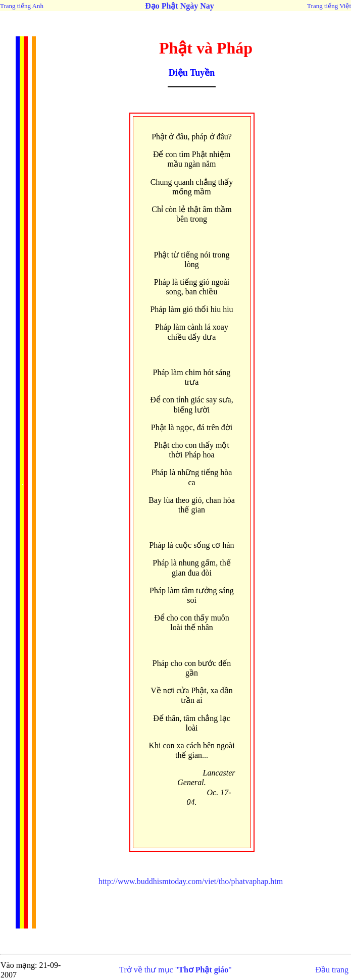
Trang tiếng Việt (329, 6)
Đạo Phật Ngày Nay (180, 6)
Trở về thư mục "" (175, 970)
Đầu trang (332, 970)
